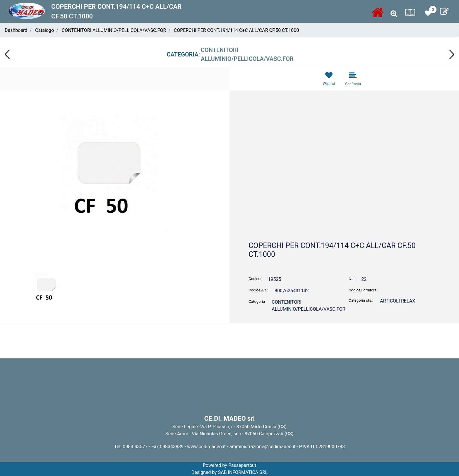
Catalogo (44, 30)
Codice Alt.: (258, 290)
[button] (394, 14)
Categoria (257, 301)
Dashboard (16, 30)
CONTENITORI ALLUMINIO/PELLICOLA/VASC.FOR (114, 30)
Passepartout (242, 465)
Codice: (255, 279)
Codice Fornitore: (363, 290)
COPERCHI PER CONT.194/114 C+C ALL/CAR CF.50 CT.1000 (236, 30)
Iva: (352, 279)
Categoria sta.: (361, 300)
